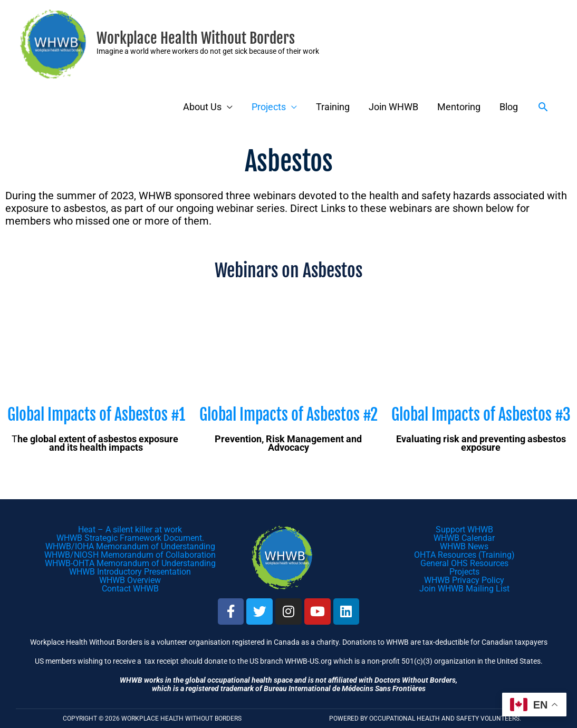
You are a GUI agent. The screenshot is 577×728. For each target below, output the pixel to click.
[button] (543, 107)
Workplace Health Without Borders (196, 38)
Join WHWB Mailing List (464, 589)
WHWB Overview (130, 580)
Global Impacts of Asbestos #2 (288, 415)
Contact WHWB (130, 589)
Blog (509, 107)
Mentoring (459, 107)
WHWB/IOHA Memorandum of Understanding (130, 546)
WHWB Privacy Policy (464, 580)
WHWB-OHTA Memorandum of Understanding (130, 563)
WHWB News (464, 546)
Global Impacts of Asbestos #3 (481, 415)
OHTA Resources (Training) (464, 555)
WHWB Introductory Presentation (130, 572)
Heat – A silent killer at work (130, 530)
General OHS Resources (464, 563)
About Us (202, 107)
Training (333, 107)
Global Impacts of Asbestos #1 (96, 415)
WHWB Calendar (464, 538)
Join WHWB (393, 107)
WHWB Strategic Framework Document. (130, 538)
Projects (269, 107)
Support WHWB (464, 530)
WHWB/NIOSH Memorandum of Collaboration (130, 555)
